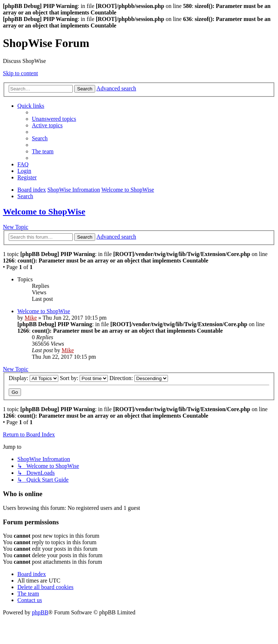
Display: (33, 378)
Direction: (139, 378)
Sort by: (84, 378)
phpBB (40, 612)
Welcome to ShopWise (44, 212)
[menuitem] (54, 119)
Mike (31, 318)
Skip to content (20, 73)
